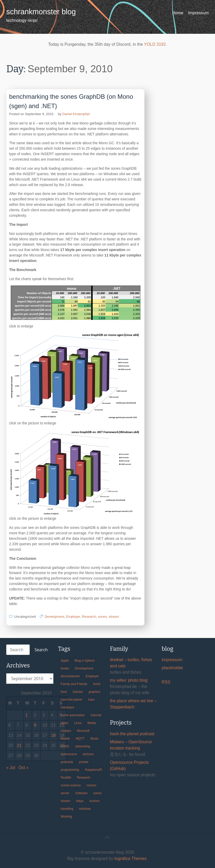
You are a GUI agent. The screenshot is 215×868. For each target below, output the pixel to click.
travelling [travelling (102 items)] (67, 809)
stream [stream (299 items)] (65, 801)
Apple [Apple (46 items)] (65, 661)
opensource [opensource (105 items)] (69, 754)
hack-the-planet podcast (132, 734)
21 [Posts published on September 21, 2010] (19, 745)
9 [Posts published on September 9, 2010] (35, 725)
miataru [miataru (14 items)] (66, 731)
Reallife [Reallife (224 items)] (66, 778)
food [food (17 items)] (64, 692)
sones (102, 617)
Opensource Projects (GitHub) (129, 765)
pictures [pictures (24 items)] (88, 754)
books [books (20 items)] (65, 668)
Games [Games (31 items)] (78, 692)
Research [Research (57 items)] (84, 778)
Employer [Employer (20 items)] (92, 676)
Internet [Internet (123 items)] (96, 715)
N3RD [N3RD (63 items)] (65, 746)
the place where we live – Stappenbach (133, 704)
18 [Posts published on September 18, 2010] (53, 735)
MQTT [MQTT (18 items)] (80, 739)
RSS (166, 682)
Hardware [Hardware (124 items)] (67, 707)
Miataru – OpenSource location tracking (131, 745)
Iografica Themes (130, 859)
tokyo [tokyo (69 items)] (80, 801)
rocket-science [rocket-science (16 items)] (71, 785)
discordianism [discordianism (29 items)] (70, 676)
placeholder (172, 668)
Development (55, 617)
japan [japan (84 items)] (64, 723)
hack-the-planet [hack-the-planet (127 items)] (71, 700)
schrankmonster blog (41, 12)
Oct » (23, 768)
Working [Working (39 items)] (66, 817)
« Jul (11, 768)
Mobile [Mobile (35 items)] (65, 739)
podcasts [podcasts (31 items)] (67, 762)
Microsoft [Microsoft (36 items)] (83, 731)
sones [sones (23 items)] (98, 793)
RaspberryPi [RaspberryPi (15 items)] (93, 770)
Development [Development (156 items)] (84, 668)
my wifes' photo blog (129, 680)
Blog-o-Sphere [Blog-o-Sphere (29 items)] (84, 661)
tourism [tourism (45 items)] (94, 801)
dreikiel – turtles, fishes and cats (131, 663)
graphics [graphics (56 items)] (94, 692)
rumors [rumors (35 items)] (91, 785)
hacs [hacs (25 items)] (91, 700)
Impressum (198, 13)
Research (89, 617)
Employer (73, 617)
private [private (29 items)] (84, 762)
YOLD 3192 (155, 44)
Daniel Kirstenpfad (76, 114)
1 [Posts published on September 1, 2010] (27, 715)
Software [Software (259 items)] (81, 793)
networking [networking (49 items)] (83, 746)
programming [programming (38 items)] (70, 770)
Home (178, 13)
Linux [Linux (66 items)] (78, 723)
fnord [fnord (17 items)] (97, 684)
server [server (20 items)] (65, 793)
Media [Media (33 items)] (92, 723)
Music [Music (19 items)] (94, 739)
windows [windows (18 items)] (85, 809)
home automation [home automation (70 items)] (73, 715)
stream (114, 617)
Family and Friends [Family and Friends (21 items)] (74, 684)
